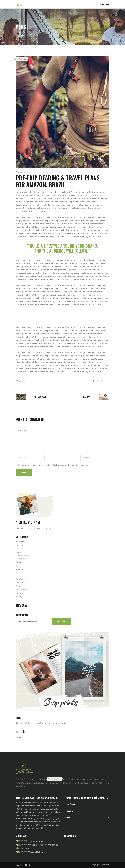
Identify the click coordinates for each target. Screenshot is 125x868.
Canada (19, 548)
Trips (18, 586)
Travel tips (20, 583)
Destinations (21, 559)
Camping (19, 545)
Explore (19, 562)
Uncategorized (21, 590)
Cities (19, 552)
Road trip (19, 569)
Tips (17, 576)
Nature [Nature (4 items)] (54, 723)
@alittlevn (105, 865)
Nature (22, 381)
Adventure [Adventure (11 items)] (20, 723)
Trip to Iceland (36, 841)
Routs (18, 572)
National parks (23, 555)
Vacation (19, 593)
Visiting (19, 596)
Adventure (23, 59)
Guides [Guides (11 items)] (47, 723)
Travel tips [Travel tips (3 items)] (63, 723)
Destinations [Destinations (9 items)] (30, 723)
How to (18, 566)
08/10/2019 (23, 172)
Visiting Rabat (35, 852)
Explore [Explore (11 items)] (40, 723)
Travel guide (20, 579)
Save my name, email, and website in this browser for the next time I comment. (54, 465)
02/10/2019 (23, 841)
